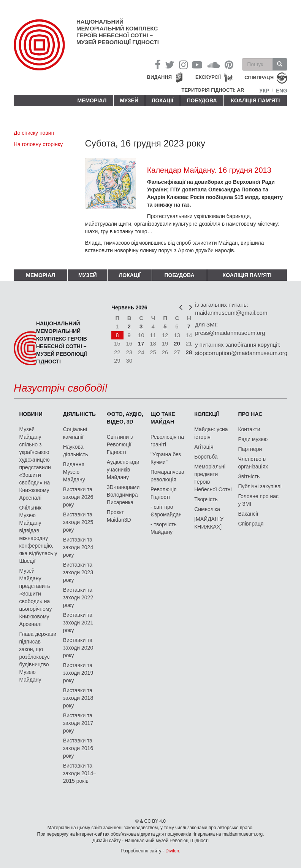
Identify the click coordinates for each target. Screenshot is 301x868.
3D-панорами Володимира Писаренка (123, 495)
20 (177, 343)
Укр (264, 91)
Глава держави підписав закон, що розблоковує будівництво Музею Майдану (38, 657)
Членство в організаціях (253, 463)
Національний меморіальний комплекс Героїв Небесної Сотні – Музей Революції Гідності (118, 32)
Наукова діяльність (76, 451)
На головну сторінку (38, 144)
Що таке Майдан (163, 418)
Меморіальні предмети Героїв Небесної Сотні (213, 478)
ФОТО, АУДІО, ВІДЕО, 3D (125, 418)
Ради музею (253, 439)
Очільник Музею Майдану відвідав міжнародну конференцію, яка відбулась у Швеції (38, 534)
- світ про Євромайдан (166, 511)
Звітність (249, 476)
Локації (162, 100)
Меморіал (92, 100)
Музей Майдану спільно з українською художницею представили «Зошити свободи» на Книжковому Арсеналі (35, 463)
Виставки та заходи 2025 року (78, 522)
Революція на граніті (167, 441)
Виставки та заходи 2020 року (78, 648)
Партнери (250, 449)
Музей (129, 100)
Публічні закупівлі (260, 486)
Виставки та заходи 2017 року (78, 723)
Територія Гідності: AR (213, 90)
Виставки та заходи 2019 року (78, 673)
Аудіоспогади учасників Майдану (123, 470)
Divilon (172, 851)
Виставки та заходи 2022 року (78, 597)
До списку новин (34, 133)
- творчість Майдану (164, 528)
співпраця (259, 78)
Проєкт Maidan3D (119, 516)
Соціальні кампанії (75, 433)
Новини (31, 414)
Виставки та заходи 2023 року (78, 572)
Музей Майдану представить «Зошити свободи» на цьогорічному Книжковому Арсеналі (35, 597)
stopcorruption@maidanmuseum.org (241, 353)
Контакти (249, 429)
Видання (160, 77)
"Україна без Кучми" (166, 458)
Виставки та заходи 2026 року (78, 497)
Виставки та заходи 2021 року (78, 623)
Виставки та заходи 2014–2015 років (80, 773)
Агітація (204, 447)
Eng (282, 91)
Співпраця (251, 524)
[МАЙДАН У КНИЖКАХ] (209, 523)
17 (141, 343)
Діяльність (79, 414)
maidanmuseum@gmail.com (231, 313)
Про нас (250, 414)
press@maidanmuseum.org (230, 333)
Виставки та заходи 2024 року (78, 547)
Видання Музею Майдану (74, 472)
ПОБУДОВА (202, 100)
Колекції (207, 414)
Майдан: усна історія (211, 433)
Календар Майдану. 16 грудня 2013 (209, 170)
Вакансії (248, 514)
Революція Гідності (164, 493)
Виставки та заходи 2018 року (78, 698)
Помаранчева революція (167, 476)
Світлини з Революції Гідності (120, 444)
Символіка (207, 509)
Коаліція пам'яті (256, 100)
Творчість (206, 499)
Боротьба (206, 457)
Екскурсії (208, 77)
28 (189, 352)
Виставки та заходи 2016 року (78, 748)
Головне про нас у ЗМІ (258, 500)
